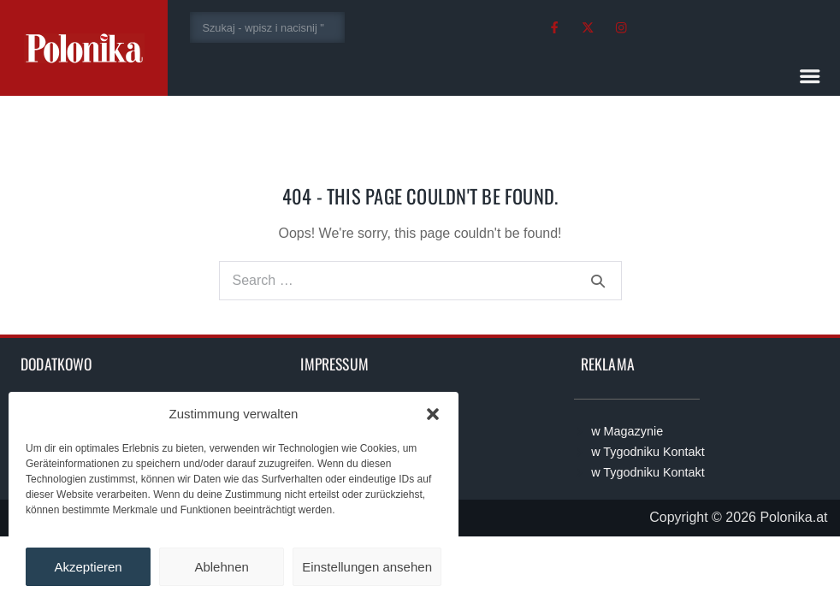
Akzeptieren (88, 567)
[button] (433, 414)
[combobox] (267, 27)
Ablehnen (221, 567)
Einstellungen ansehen (367, 567)
